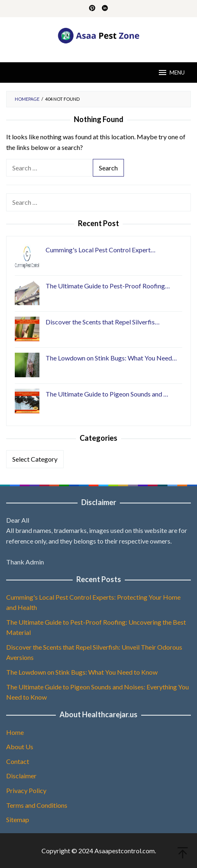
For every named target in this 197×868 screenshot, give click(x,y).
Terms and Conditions (37, 805)
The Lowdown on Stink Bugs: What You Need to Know (82, 672)
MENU (171, 73)
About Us (20, 747)
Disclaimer (21, 776)
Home (15, 732)
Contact (18, 761)
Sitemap (18, 819)
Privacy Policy (26, 790)
